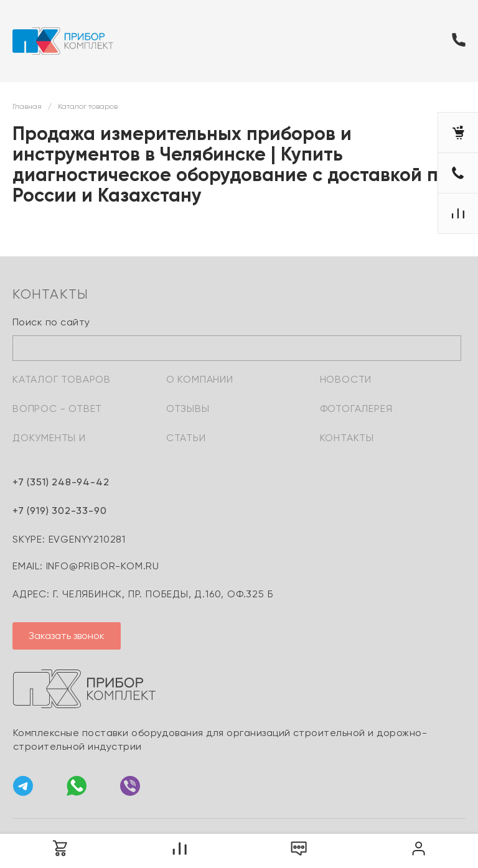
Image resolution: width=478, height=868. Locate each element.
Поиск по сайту (51, 322)
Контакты (347, 438)
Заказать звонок (67, 636)
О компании (200, 379)
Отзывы (188, 408)
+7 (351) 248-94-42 (61, 482)
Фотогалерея (356, 408)
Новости (346, 379)
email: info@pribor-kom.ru (86, 566)
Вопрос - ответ (57, 408)
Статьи (186, 438)
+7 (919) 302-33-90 (59, 511)
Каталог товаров (62, 379)
